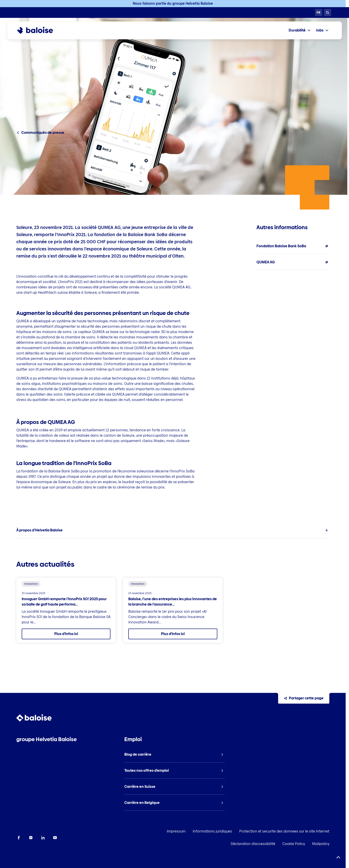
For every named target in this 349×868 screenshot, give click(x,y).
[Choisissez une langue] (319, 13)
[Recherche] (328, 13)
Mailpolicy (321, 844)
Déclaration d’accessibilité (253, 844)
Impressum (176, 831)
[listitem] (293, 246)
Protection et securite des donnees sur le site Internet (284, 831)
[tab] (300, 30)
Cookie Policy (294, 844)
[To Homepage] (39, 30)
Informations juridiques (212, 831)
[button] (173, 530)
